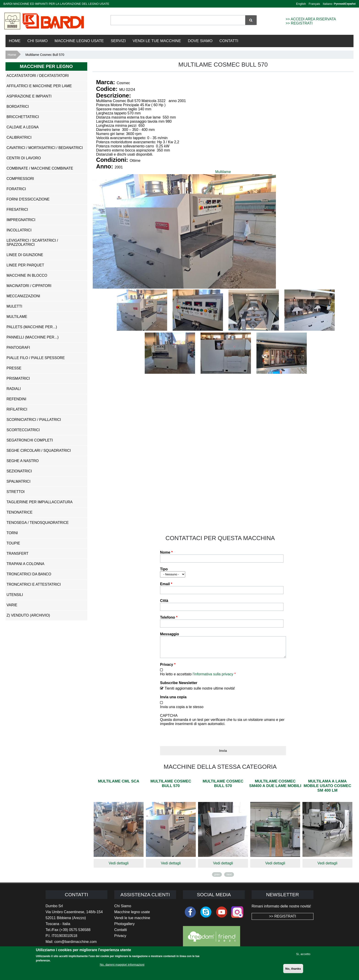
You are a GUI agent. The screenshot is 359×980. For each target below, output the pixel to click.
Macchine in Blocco (27, 275)
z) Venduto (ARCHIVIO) (28, 615)
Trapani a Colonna (26, 564)
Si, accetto (303, 954)
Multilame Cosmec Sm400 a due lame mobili (275, 787)
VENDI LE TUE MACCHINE (157, 41)
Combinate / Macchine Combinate (40, 168)
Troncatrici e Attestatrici (34, 584)
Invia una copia (173, 700)
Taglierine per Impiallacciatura (40, 502)
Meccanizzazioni (23, 296)
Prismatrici (18, 378)
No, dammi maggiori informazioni (122, 965)
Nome (166, 552)
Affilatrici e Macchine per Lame (39, 86)
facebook (190, 915)
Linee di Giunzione (25, 255)
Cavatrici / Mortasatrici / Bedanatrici (45, 148)
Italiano (328, 4)
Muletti (14, 306)
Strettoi (16, 492)
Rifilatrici (17, 409)
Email (166, 584)
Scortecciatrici (23, 430)
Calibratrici (19, 137)
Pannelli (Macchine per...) (33, 337)
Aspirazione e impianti (29, 96)
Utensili (15, 595)
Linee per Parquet (25, 265)
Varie (12, 605)
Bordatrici (18, 107)
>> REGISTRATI (299, 23)
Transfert (18, 554)
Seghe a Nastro (23, 461)
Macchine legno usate (132, 915)
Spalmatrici (19, 481)
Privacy (168, 668)
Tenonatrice (20, 512)
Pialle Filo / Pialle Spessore (36, 358)
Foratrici (16, 189)
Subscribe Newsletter (179, 686)
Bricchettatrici (23, 117)
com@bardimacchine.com (75, 945)
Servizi (118, 41)
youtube (222, 915)
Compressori (20, 179)
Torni (12, 533)
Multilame (223, 172)
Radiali (14, 389)
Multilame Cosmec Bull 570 (171, 787)
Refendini (16, 399)
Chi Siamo (38, 41)
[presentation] (195, 738)
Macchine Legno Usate (79, 41)
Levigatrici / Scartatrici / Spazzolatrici (32, 242)
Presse (14, 368)
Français (314, 4)
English (301, 4)
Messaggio (170, 634)
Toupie (13, 543)
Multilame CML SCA (118, 785)
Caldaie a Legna (23, 127)
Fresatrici (17, 210)
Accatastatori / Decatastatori (38, 76)
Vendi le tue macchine (132, 921)
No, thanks (293, 969)
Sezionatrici (19, 471)
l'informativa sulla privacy (213, 678)
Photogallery (124, 927)
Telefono (169, 617)
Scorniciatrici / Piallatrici (34, 420)
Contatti (229, 41)
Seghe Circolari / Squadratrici (39, 451)
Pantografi (18, 348)
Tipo (164, 569)
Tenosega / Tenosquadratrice (38, 523)
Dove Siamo (200, 41)
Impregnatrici (21, 220)
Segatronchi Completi (30, 440)
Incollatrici (19, 230)
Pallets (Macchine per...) (32, 327)
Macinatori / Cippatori (29, 286)
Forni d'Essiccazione (28, 199)
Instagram (237, 915)
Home (15, 41)
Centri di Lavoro (24, 158)
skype (206, 915)
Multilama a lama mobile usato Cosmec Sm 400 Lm (327, 789)
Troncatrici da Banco (29, 574)
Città (164, 601)
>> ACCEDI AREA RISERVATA (311, 19)
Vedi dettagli (118, 867)
